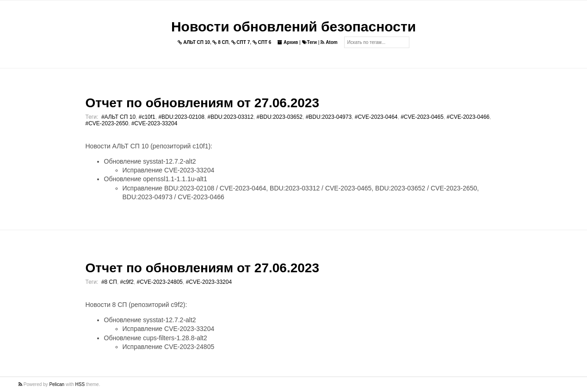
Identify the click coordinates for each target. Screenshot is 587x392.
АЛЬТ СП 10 (194, 42)
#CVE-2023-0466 (468, 117)
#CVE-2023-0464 (376, 117)
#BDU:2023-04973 (329, 117)
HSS (80, 384)
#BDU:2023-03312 (231, 117)
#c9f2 (127, 282)
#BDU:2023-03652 (280, 117)
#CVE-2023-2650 (107, 123)
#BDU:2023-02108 (181, 117)
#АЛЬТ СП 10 (118, 117)
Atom (329, 42)
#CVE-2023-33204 (154, 123)
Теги (309, 42)
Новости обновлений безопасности (293, 27)
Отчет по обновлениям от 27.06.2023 (202, 103)
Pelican (57, 384)
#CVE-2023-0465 (422, 117)
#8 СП (109, 282)
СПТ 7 (241, 42)
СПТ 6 (262, 42)
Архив (288, 42)
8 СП (220, 42)
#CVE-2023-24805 (160, 282)
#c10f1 (147, 117)
